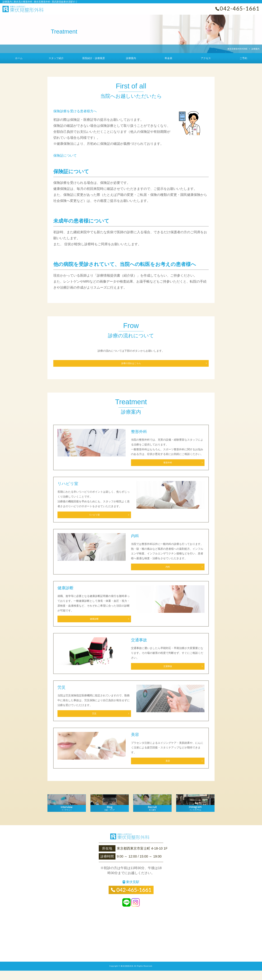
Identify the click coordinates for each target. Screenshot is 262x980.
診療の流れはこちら (131, 363)
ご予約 (243, 58)
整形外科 (156, 464)
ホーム (19, 58)
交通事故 (156, 673)
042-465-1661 (240, 8)
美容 (156, 770)
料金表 (169, 58)
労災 (83, 722)
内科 (156, 571)
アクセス (206, 58)
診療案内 (131, 58)
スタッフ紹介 (56, 58)
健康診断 (83, 624)
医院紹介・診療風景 (94, 58)
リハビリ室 (83, 518)
